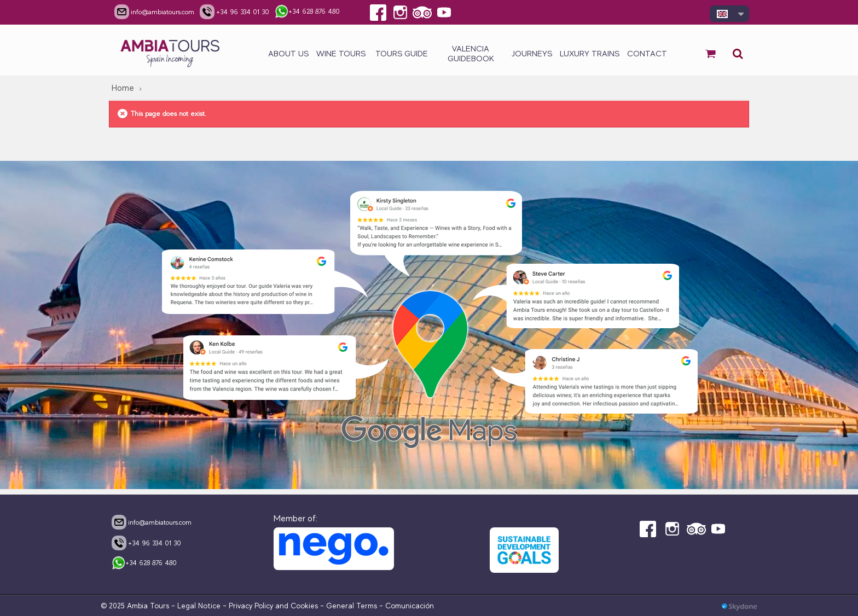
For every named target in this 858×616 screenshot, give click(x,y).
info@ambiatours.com (152, 522)
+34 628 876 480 (144, 563)
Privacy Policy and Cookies (273, 606)
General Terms (352, 606)
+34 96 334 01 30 (146, 543)
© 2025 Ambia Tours (136, 606)
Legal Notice (199, 606)
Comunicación (410, 606)
